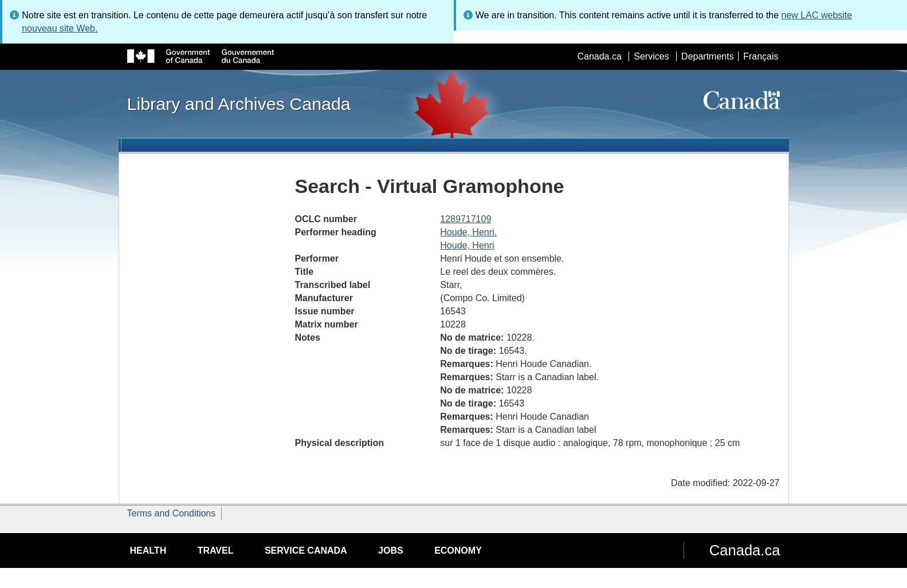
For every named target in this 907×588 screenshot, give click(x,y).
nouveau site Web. (60, 28)
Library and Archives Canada (239, 104)
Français (761, 56)
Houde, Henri (467, 245)
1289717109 (466, 219)
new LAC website (817, 15)
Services (651, 56)
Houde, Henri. (468, 232)
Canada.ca (599, 56)
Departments (708, 56)
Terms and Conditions (172, 513)
